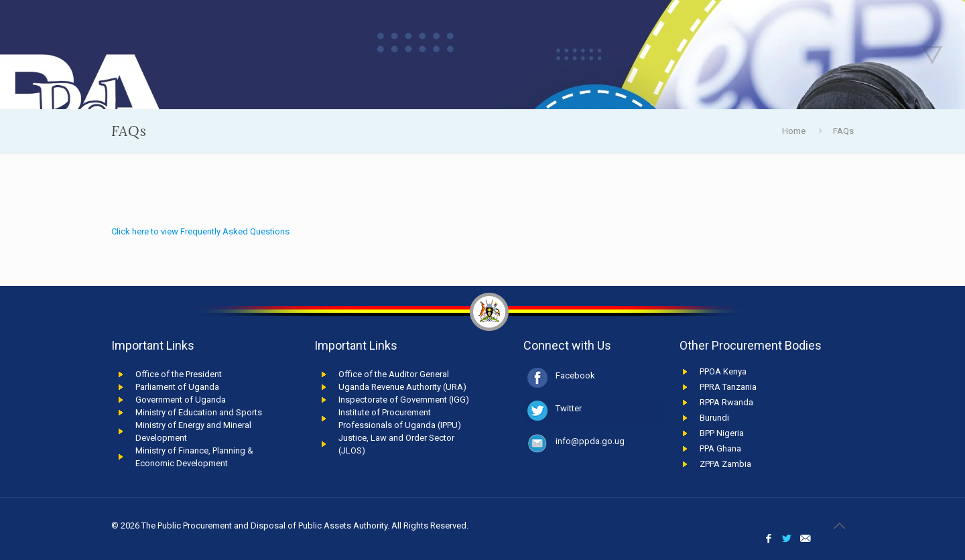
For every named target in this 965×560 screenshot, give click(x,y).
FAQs (843, 131)
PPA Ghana (720, 448)
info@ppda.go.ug (590, 441)
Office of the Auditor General (394, 374)
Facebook (575, 375)
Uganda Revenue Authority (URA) (402, 387)
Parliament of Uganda (177, 387)
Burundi (714, 418)
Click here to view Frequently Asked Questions (200, 231)
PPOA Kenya (723, 371)
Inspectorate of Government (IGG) (404, 400)
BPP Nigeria (722, 433)
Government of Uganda (181, 400)
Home (794, 131)
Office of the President (179, 374)
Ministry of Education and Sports (199, 412)
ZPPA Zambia (725, 464)
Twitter (569, 408)
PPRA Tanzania (728, 387)
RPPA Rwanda (726, 402)
